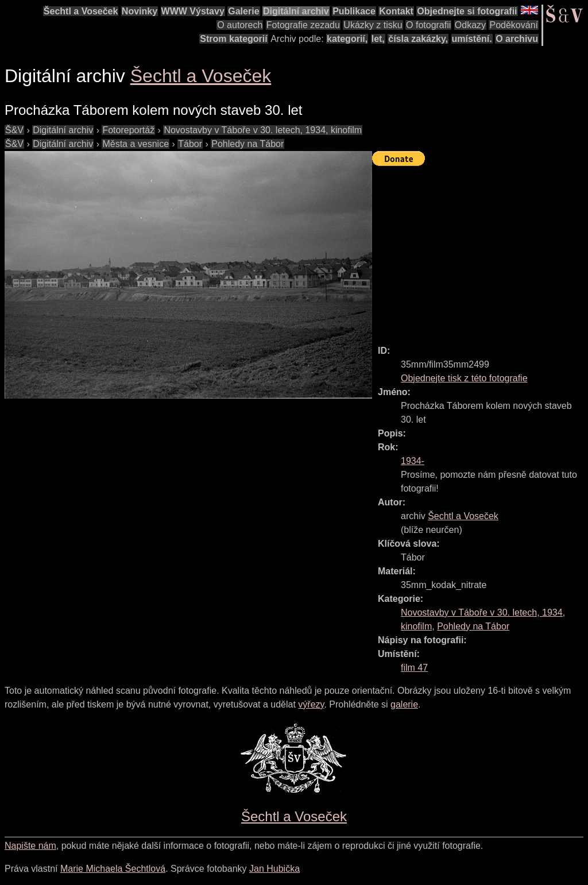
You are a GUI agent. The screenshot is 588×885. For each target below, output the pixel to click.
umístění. (472, 39)
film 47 (414, 668)
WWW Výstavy (193, 11)
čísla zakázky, (418, 39)
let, (378, 39)
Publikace (354, 11)
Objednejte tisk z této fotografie (464, 378)
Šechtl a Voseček (81, 11)
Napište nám (30, 846)
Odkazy (470, 25)
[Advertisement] (480, 250)
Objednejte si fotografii (467, 11)
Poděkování (514, 25)
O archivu (517, 39)
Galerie (243, 11)
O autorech (240, 25)
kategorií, (347, 39)
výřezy (311, 704)
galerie (404, 704)
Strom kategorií (233, 39)
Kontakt (396, 11)
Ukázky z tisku (373, 25)
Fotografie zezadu (303, 25)
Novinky (140, 11)
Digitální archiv (296, 11)
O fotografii (428, 25)
